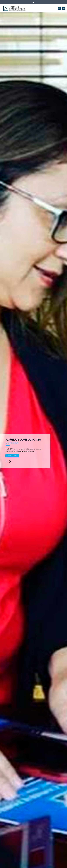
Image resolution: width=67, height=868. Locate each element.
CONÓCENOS (12, 456)
